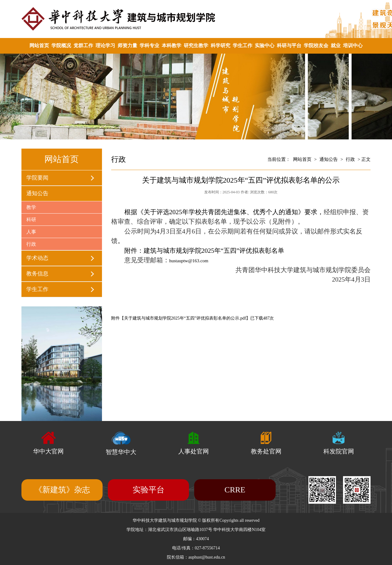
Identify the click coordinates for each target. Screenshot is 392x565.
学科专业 (149, 46)
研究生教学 (196, 46)
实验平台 (149, 490)
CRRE (235, 490)
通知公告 (37, 193)
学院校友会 (316, 46)
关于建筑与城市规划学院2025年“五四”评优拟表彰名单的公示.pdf (185, 318)
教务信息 (37, 274)
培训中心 (353, 46)
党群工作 (83, 46)
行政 (31, 244)
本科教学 (171, 46)
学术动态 (37, 258)
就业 (336, 46)
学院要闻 (37, 178)
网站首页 (39, 46)
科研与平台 (289, 46)
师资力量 (127, 46)
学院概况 (61, 46)
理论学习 (105, 46)
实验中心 (265, 46)
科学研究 (221, 46)
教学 (31, 207)
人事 (31, 232)
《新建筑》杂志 (62, 490)
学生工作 (243, 46)
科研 (31, 220)
